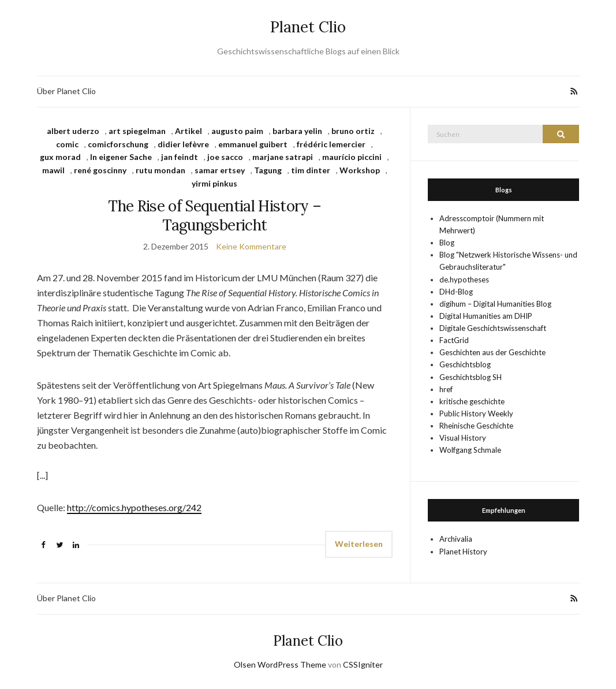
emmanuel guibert (253, 144)
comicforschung (118, 144)
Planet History (463, 552)
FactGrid (454, 340)
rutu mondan (160, 170)
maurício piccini (352, 157)
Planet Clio (308, 27)
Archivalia (456, 539)
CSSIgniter (363, 664)
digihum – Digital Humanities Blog (495, 304)
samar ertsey (220, 170)
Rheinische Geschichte (476, 426)
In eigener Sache (121, 157)
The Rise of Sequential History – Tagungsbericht (214, 215)
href (446, 389)
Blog (447, 243)
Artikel (188, 131)
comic (67, 144)
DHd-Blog (456, 292)
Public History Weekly (476, 414)
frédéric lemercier (331, 144)
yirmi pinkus (214, 183)
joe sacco (225, 157)
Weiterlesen (359, 544)
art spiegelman (137, 131)
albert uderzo (73, 131)
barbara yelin (297, 131)
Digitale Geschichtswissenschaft (493, 328)
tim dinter (311, 170)
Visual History (463, 438)
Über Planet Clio (66, 91)
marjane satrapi (283, 157)
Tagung (268, 170)
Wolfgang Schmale (470, 450)
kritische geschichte (472, 401)
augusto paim (237, 131)
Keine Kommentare (251, 246)
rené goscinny (100, 170)
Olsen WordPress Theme (280, 664)
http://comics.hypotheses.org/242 (134, 507)
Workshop (360, 170)
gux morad (60, 157)
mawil (53, 170)
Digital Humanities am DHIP (486, 316)
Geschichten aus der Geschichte (492, 352)
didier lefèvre (183, 144)
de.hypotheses (464, 280)
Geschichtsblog (465, 364)
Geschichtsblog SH (471, 377)
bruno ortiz (353, 131)
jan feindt (180, 157)
